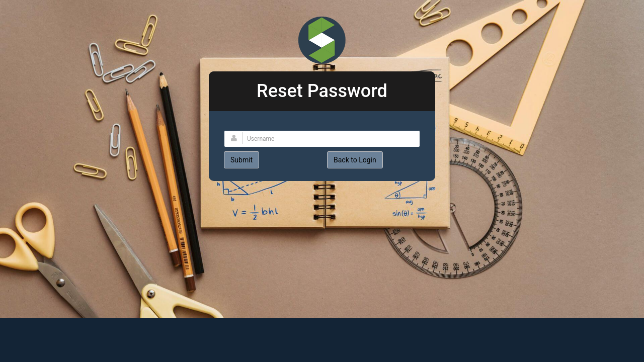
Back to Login (355, 160)
